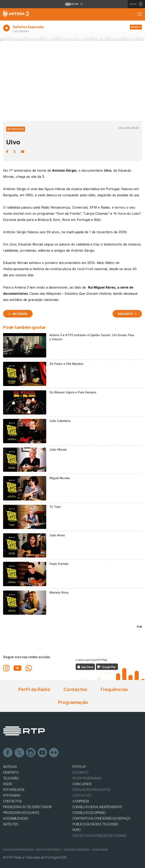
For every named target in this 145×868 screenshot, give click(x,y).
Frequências (114, 689)
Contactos (75, 689)
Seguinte (125, 314)
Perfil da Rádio (34, 689)
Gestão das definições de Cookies (99, 836)
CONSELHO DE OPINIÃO (89, 813)
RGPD (77, 830)
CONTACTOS (12, 801)
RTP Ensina (12, 795)
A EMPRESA (81, 801)
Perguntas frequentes (91, 790)
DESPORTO (11, 772)
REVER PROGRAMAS (87, 778)
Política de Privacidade (18, 850)
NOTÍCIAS (10, 767)
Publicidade (100, 850)
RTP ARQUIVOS (14, 790)
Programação (73, 702)
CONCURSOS (82, 784)
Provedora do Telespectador (27, 807)
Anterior (20, 314)
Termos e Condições (76, 850)
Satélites (11, 824)
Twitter (20, 753)
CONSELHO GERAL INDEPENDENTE (97, 807)
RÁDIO (8, 784)
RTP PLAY (79, 767)
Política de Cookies (48, 850)
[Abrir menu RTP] (73, 4)
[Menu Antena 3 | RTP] (141, 14)
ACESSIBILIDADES (16, 818)
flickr (54, 753)
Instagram (31, 753)
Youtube (43, 753)
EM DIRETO (80, 772)
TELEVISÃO (11, 778)
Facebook (8, 753)
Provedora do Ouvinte (21, 813)
